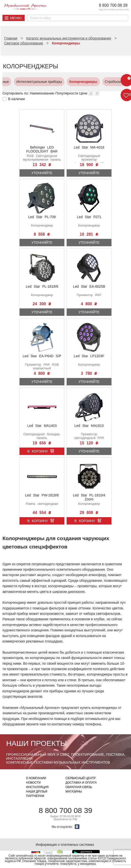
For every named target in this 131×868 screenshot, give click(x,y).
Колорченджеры (58, 82)
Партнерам (35, 796)
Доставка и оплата (81, 783)
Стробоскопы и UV (95, 82)
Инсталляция (37, 787)
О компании (36, 778)
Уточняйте (42, 173)
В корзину (38, 451)
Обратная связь (79, 787)
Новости (33, 783)
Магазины (74, 792)
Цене (83, 93)
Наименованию (42, 93)
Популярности (67, 93)
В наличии (17, 99)
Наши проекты (37, 743)
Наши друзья (37, 792)
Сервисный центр (81, 778)
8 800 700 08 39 (113, 5)
